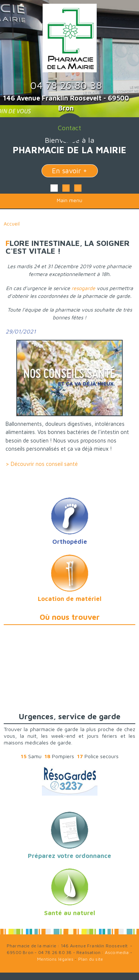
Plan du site (91, 959)
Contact (69, 128)
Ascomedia (117, 952)
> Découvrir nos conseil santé (42, 464)
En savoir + (69, 171)
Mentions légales (55, 959)
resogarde (84, 288)
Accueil (12, 224)
